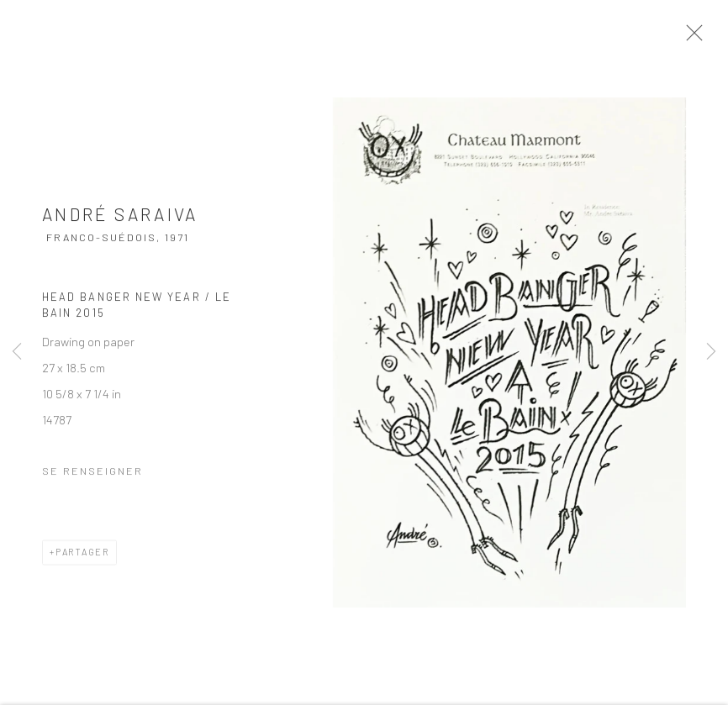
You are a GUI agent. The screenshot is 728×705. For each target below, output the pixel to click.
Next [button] (711, 352)
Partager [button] (82, 556)
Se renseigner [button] (92, 475)
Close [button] (694, 38)
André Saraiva (120, 219)
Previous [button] (17, 352)
